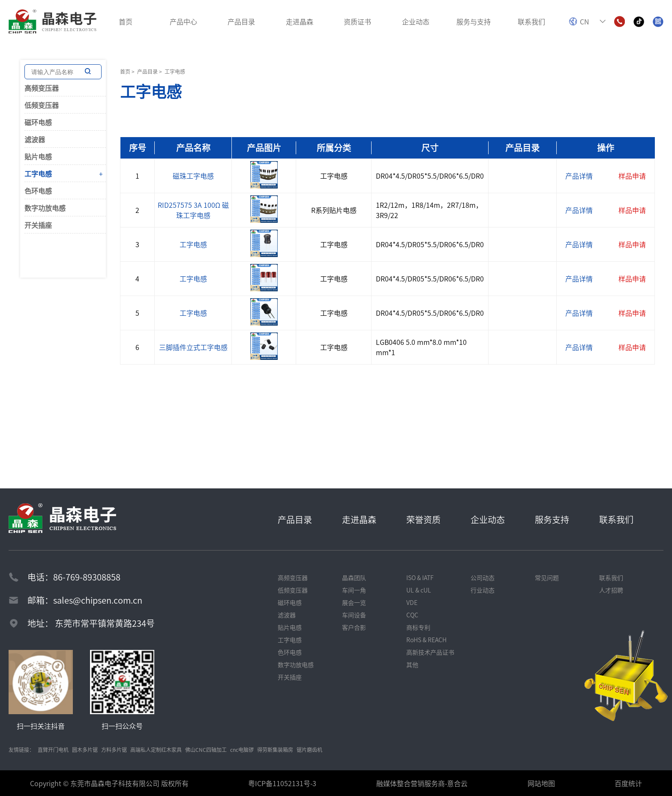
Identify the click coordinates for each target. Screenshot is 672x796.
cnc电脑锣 (242, 750)
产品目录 (147, 71)
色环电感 (38, 191)
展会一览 (354, 602)
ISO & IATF (420, 578)
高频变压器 (42, 88)
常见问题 (547, 578)
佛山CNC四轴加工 (206, 750)
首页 (125, 71)
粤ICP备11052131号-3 (282, 783)
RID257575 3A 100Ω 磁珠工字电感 (193, 210)
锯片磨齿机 (309, 750)
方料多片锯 (114, 750)
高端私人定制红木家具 (156, 750)
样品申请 (632, 176)
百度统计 (628, 783)
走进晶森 (359, 519)
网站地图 (541, 783)
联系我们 (616, 519)
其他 (412, 664)
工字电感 (38, 174)
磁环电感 (38, 122)
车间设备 (354, 615)
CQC (412, 615)
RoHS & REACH (426, 640)
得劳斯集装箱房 (275, 750)
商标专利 (418, 627)
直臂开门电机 (53, 750)
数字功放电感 (45, 208)
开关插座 (38, 225)
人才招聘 (611, 590)
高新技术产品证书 (430, 652)
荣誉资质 (423, 519)
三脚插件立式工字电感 (193, 347)
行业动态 (483, 590)
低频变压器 (42, 105)
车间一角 (354, 590)
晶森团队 (354, 578)
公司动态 (483, 578)
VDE (412, 602)
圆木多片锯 (85, 750)
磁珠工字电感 (193, 176)
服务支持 (552, 519)
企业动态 (488, 519)
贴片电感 (38, 156)
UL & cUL (419, 590)
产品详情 (579, 176)
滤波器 (35, 139)
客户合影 (354, 627)
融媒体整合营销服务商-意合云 (422, 783)
